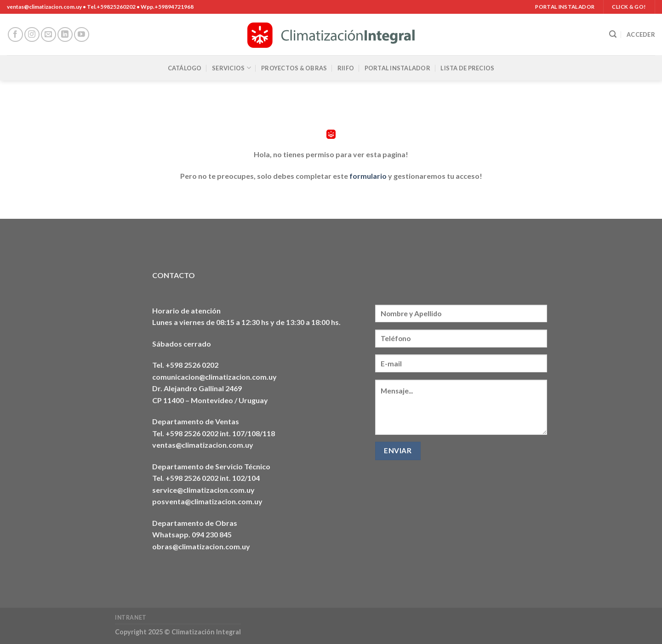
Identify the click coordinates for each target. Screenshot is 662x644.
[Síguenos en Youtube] (82, 35)
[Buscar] (613, 34)
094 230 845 (212, 534)
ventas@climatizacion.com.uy (203, 445)
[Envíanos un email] (49, 35)
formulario (368, 176)
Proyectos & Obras (294, 68)
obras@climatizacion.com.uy (201, 546)
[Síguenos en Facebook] (15, 35)
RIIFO (346, 68)
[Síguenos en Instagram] (32, 35)
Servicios (231, 68)
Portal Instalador (397, 68)
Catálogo (185, 68)
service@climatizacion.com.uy (203, 490)
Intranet (131, 618)
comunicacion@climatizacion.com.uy (214, 377)
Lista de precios (467, 68)
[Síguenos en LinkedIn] (65, 35)
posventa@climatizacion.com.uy (207, 501)
